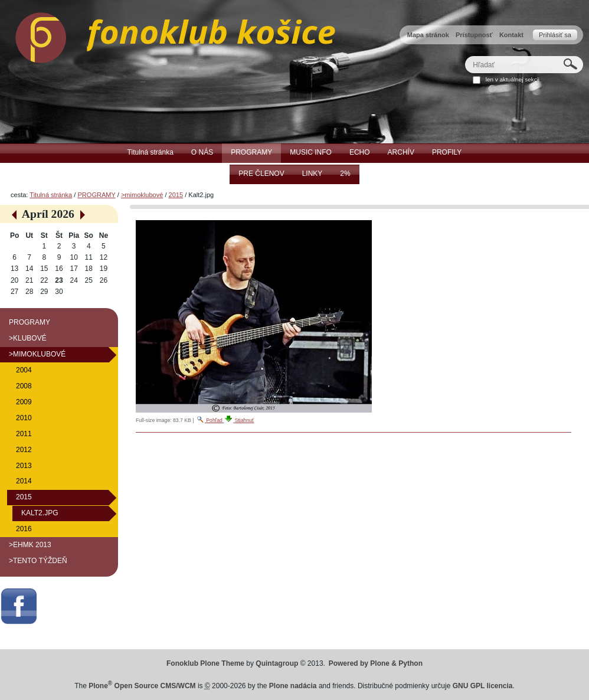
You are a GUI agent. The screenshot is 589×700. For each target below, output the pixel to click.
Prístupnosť (474, 35)
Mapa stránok (428, 35)
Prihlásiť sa (555, 35)
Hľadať (465, 56)
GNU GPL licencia (483, 686)
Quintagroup (277, 663)
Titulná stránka (51, 195)
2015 (176, 195)
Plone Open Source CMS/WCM (142, 686)
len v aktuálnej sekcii (513, 79)
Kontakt (511, 35)
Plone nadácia (293, 686)
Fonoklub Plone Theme (205, 663)
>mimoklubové (142, 195)
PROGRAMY (96, 195)
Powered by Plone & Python (376, 663)
